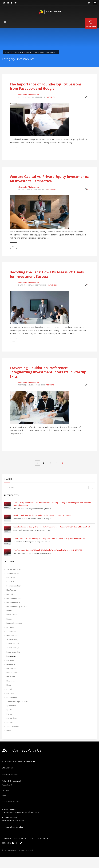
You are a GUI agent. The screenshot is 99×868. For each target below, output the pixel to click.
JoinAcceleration (91, 24)
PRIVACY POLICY (20, 839)
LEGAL (31, 839)
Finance (9, 619)
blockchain (11, 578)
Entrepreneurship (13, 602)
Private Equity (12, 697)
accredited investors (14, 569)
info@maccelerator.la (15, 820)
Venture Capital (13, 726)
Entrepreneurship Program (17, 606)
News (9, 685)
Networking (11, 681)
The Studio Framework (11, 774)
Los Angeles (11, 668)
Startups (10, 722)
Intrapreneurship (13, 652)
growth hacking (12, 640)
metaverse (11, 677)
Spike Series (11, 706)
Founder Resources (14, 623)
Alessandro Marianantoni (29, 95)
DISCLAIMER (6, 839)
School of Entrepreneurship (17, 701)
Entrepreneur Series (14, 598)
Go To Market (12, 635)
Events (9, 611)
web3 (9, 730)
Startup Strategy (13, 718)
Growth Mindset (13, 644)
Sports (9, 710)
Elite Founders (12, 590)
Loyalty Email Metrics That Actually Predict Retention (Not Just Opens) (42, 515)
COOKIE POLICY (42, 839)
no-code (10, 689)
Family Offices (12, 615)
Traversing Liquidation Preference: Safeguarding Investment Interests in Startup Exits (48, 372)
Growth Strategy (13, 648)
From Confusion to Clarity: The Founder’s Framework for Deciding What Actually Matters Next (52, 527)
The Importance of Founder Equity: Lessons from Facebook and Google (46, 86)
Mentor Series (12, 673)
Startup (9, 714)
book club (10, 582)
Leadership (11, 664)
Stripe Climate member (12, 827)
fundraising (11, 631)
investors (10, 660)
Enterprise (11, 594)
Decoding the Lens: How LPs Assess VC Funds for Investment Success (47, 274)
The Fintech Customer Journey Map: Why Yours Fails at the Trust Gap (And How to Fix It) (49, 538)
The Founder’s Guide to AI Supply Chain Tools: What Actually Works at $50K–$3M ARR (48, 550)
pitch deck (10, 693)
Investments (50, 97)
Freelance (10, 627)
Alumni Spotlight (13, 573)
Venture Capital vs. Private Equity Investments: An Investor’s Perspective (49, 179)
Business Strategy (14, 586)
